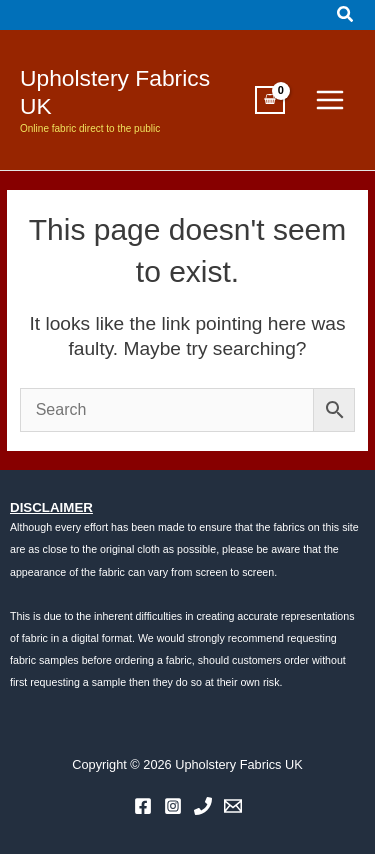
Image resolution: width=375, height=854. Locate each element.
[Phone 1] (203, 806)
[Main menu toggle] (330, 100)
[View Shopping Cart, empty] (270, 100)
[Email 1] (233, 806)
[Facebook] (143, 806)
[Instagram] (173, 806)
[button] (346, 15)
